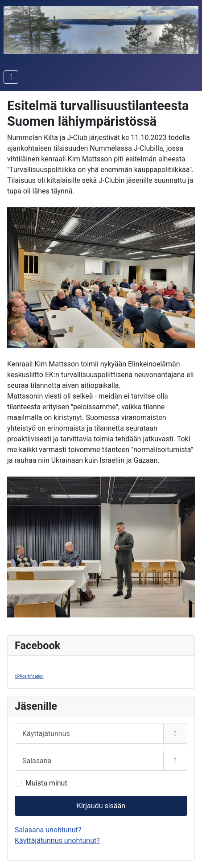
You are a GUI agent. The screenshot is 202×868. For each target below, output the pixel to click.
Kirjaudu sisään (101, 806)
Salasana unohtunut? (48, 830)
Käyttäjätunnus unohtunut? (57, 841)
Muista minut (46, 783)
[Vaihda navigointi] (11, 77)
